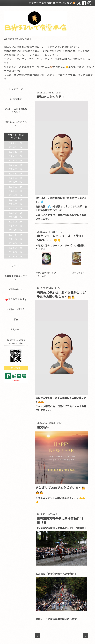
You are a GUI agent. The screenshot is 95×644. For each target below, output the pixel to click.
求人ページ (16, 329)
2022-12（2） (16, 217)
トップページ (16, 89)
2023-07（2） (16, 195)
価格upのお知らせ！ (51, 97)
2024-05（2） (16, 182)
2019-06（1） (16, 256)
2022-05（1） (16, 226)
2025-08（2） (16, 156)
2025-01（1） (16, 169)
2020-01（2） (16, 248)
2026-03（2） (16, 143)
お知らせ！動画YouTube (16, 136)
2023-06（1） (16, 200)
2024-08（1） (16, 178)
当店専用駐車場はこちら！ (16, 278)
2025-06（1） (16, 165)
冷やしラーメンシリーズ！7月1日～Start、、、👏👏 (61, 238)
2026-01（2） (16, 147)
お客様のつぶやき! (16, 309)
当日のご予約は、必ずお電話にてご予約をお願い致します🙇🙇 (61, 295)
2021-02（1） (16, 239)
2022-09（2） (16, 222)
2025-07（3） (16, 160)
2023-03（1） (16, 208)
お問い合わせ (16, 289)
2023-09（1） (16, 191)
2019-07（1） (16, 252)
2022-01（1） (16, 230)
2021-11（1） (16, 235)
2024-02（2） (16, 187)
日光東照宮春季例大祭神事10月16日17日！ (60, 521)
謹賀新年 (43, 427)
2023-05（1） (16, 204)
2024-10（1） (16, 174)
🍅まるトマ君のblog (16, 299)
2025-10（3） (16, 152)
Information (16, 99)
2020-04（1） (16, 243)
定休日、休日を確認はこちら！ (16, 110)
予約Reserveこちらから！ (16, 124)
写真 (16, 319)
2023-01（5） (16, 213)
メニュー (16, 266)
